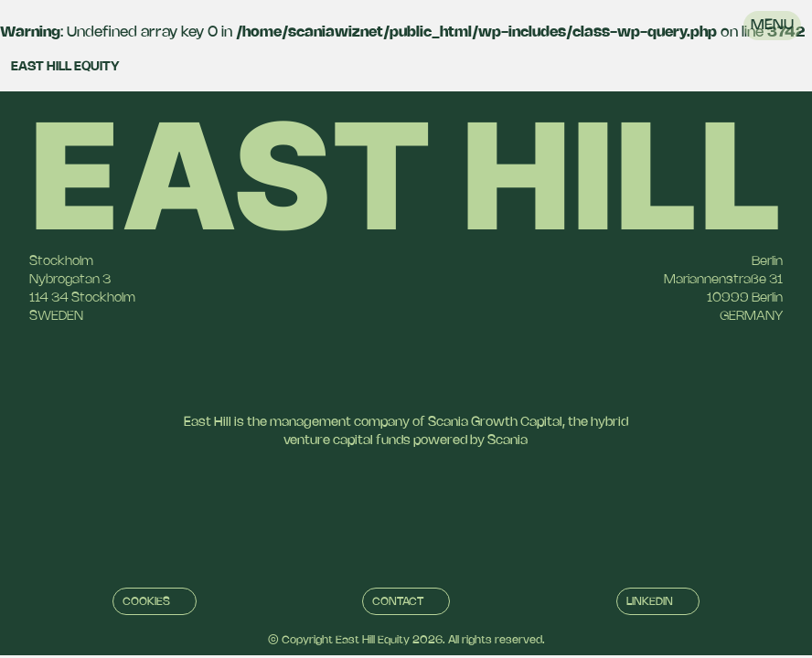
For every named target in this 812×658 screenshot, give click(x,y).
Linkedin (650, 602)
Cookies (146, 602)
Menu (772, 25)
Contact (398, 602)
